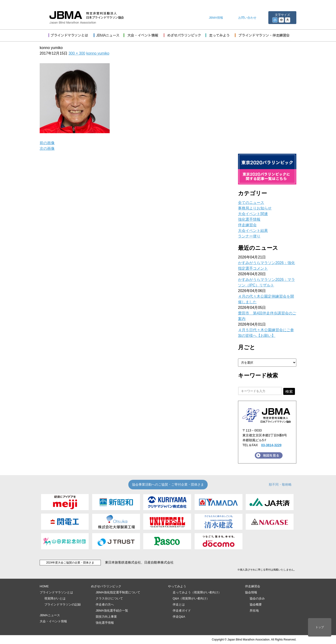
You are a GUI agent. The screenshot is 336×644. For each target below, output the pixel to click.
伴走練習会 (247, 225)
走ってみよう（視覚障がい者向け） (197, 592)
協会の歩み (257, 598)
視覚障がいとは (55, 598)
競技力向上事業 (106, 617)
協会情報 (251, 592)
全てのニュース (251, 203)
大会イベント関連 (253, 214)
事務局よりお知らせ (255, 208)
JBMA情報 (216, 18)
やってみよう (177, 586)
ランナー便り (249, 236)
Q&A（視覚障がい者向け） (191, 598)
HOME (44, 586)
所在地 (254, 611)
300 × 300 (77, 53)
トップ (320, 627)
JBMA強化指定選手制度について (118, 592)
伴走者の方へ (105, 604)
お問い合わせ (247, 18)
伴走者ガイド (182, 611)
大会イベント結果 (253, 231)
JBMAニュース (50, 615)
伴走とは (179, 604)
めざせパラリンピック (106, 586)
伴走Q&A (179, 617)
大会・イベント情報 (53, 621)
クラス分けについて (109, 598)
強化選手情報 (249, 219)
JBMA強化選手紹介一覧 (112, 611)
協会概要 (256, 604)
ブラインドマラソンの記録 (63, 604)
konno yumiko (98, 53)
